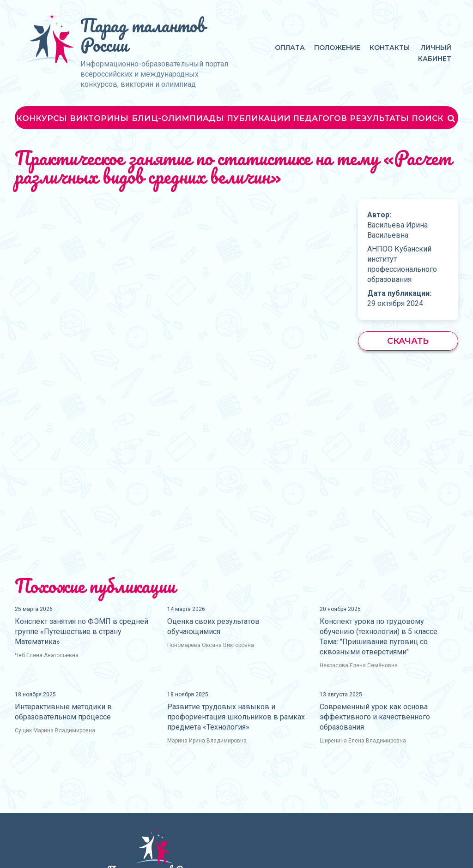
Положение (337, 48)
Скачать (408, 341)
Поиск (434, 118)
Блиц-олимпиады (178, 118)
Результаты (379, 118)
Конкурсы (42, 118)
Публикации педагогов (287, 118)
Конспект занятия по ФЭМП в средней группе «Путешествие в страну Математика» (82, 632)
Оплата (290, 48)
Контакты (390, 48)
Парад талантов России (143, 35)
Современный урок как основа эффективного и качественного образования (375, 717)
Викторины (99, 118)
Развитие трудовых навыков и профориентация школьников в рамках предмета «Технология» (236, 717)
